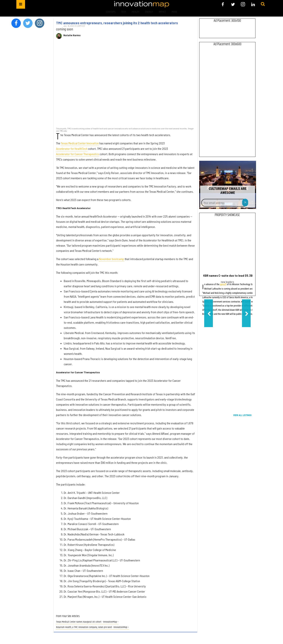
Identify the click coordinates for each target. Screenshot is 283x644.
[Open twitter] (233, 4)
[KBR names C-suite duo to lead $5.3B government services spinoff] (227, 246)
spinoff (223, 285)
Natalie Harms (72, 35)
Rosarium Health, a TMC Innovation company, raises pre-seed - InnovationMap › (92, 627)
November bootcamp (112, 259)
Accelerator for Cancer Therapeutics (78, 154)
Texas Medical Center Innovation (80, 143)
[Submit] (263, 4)
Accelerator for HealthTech (72, 149)
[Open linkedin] (253, 4)
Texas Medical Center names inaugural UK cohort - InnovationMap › (87, 622)
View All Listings (242, 415)
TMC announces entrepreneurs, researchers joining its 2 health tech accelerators (117, 23)
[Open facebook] (223, 4)
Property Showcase (227, 215)
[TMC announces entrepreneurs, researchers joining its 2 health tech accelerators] (126, 85)
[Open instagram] (243, 4)
